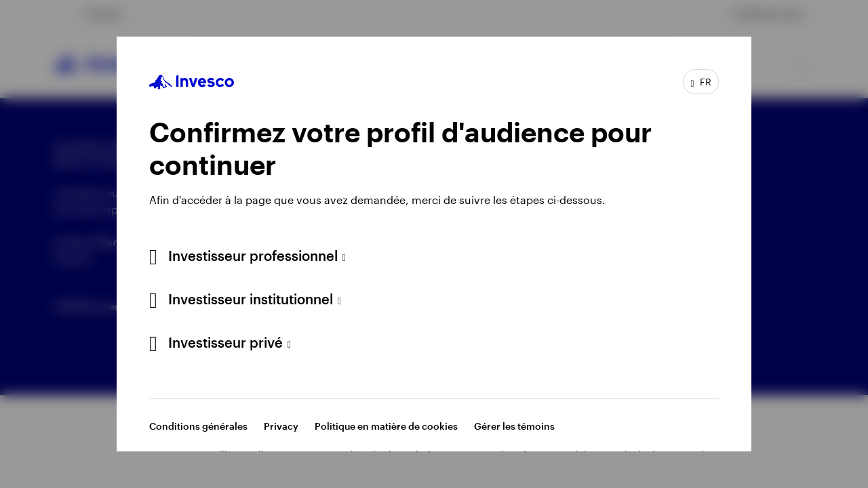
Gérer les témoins (514, 426)
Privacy (281, 426)
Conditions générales (198, 426)
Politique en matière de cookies (386, 426)
